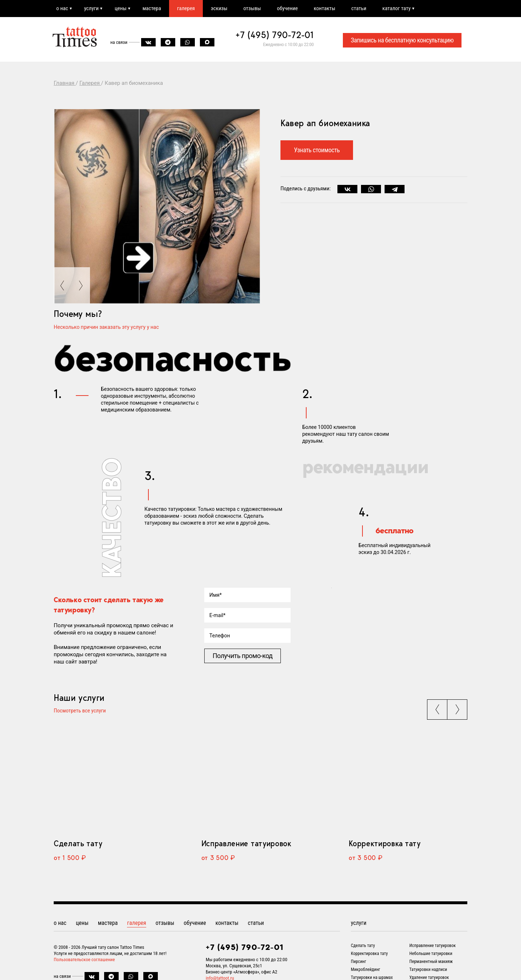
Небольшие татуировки (431, 954)
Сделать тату (78, 843)
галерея (186, 8)
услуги (91, 8)
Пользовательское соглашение (84, 960)
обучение (287, 8)
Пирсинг (358, 962)
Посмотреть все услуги (80, 711)
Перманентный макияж (431, 962)
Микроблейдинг (366, 969)
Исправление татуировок (246, 843)
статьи (359, 8)
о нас (62, 8)
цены (121, 8)
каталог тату (397, 8)
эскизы (219, 8)
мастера (152, 8)
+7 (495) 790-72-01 (275, 35)
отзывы (252, 8)
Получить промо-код (243, 656)
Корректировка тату (384, 843)
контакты (325, 8)
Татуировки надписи (428, 969)
